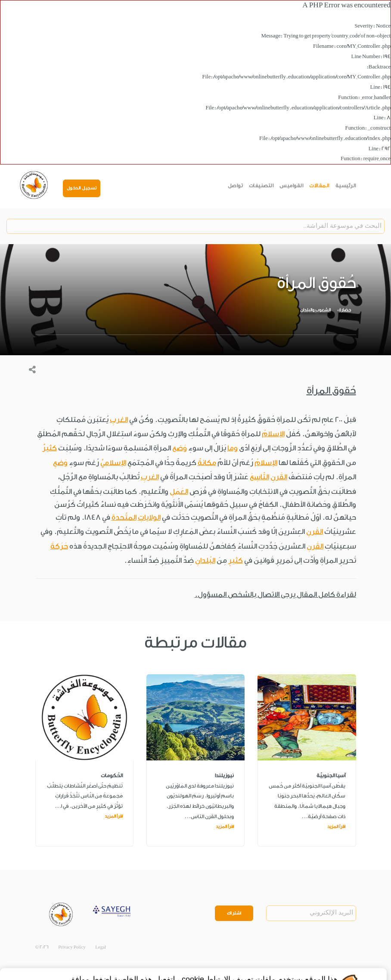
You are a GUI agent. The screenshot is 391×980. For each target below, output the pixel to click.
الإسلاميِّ (113, 463)
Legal (101, 947)
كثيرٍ (236, 560)
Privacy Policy (72, 947)
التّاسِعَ (259, 477)
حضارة (345, 310)
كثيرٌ (50, 448)
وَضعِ (60, 463)
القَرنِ (279, 477)
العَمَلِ (179, 492)
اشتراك (234, 913)
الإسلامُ (273, 434)
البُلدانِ (205, 560)
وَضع (180, 448)
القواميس (291, 186)
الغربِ (119, 420)
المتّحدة (124, 517)
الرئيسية (346, 186)
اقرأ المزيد (336, 827)
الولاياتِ (149, 517)
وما (233, 448)
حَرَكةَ (59, 546)
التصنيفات (261, 186)
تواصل (236, 186)
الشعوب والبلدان (315, 310)
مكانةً (207, 463)
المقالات (319, 186)
